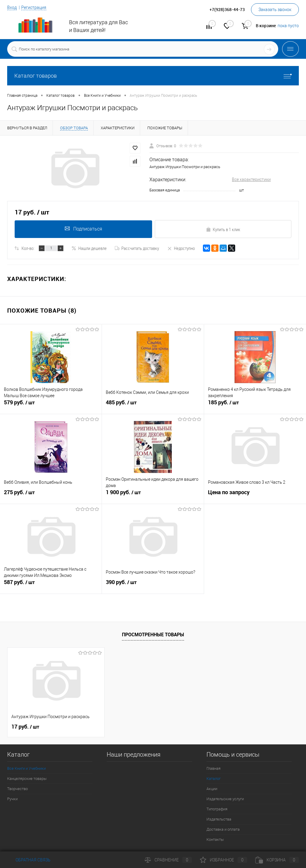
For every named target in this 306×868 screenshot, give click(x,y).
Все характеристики (251, 179)
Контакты (215, 839)
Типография (217, 809)
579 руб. (51, 406)
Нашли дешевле (89, 248)
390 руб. (153, 586)
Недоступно (181, 248)
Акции (212, 789)
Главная (214, 768)
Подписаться (83, 229)
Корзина (277, 860)
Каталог (214, 779)
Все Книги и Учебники (26, 768)
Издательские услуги (225, 799)
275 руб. (51, 496)
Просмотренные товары (153, 635)
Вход (12, 7)
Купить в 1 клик (223, 229)
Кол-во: (28, 248)
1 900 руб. (153, 496)
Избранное (224, 860)
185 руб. (255, 406)
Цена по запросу (229, 493)
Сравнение (168, 860)
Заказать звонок (275, 10)
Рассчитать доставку (137, 248)
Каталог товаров (153, 76)
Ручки (12, 799)
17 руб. (25, 727)
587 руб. (51, 586)
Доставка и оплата (223, 829)
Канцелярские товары (27, 779)
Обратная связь (29, 860)
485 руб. (153, 406)
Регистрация (34, 7)
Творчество (17, 789)
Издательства (219, 819)
